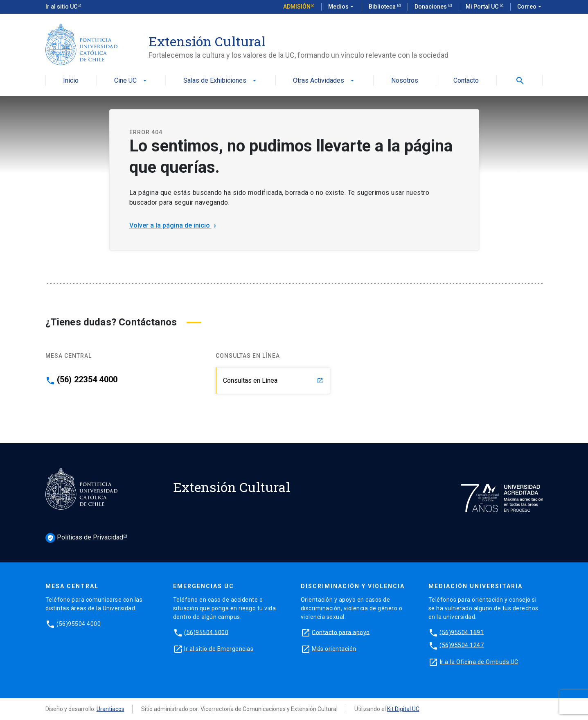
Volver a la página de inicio (174, 225)
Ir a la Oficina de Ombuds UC (479, 661)
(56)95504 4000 (79, 623)
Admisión (297, 7)
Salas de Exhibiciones (221, 81)
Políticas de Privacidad (84, 538)
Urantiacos (110, 709)
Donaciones (431, 7)
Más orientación (334, 648)
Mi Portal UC (483, 7)
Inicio (71, 81)
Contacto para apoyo (341, 632)
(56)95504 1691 (462, 632)
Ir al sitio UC (61, 7)
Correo (530, 7)
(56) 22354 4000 (87, 379)
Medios (342, 7)
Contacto (466, 81)
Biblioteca (383, 7)
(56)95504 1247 (462, 645)
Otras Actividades (324, 81)
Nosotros (405, 81)
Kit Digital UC (403, 709)
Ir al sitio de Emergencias (219, 648)
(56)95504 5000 (206, 632)
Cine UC (131, 81)
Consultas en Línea (273, 380)
